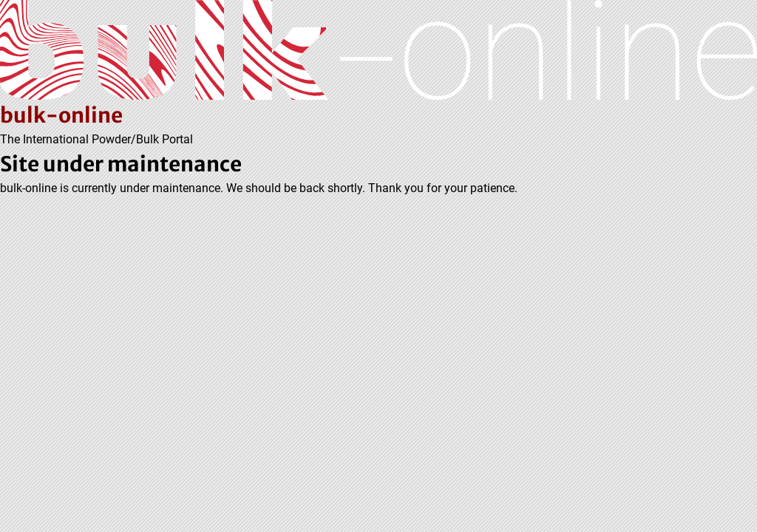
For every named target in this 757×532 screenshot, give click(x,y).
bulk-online (61, 115)
